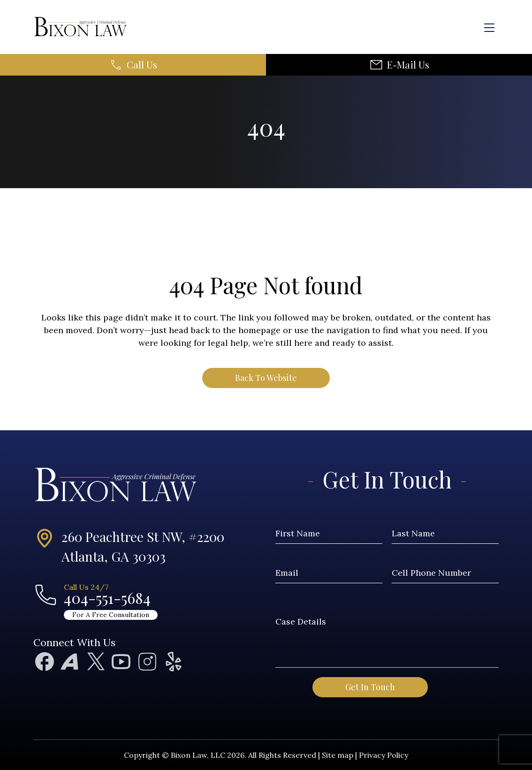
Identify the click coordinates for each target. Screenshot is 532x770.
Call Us (142, 65)
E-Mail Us (408, 65)
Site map (338, 755)
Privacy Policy (384, 755)
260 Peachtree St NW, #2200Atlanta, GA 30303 (143, 546)
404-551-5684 (107, 598)
